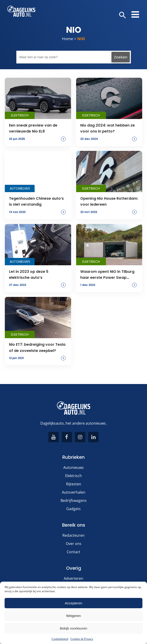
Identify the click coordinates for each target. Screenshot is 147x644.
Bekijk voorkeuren (73, 628)
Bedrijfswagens (74, 500)
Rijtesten (74, 484)
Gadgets (73, 509)
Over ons (74, 544)
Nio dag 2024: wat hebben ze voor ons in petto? (108, 128)
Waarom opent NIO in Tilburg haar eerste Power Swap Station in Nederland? (107, 275)
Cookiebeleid (60, 639)
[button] (123, 15)
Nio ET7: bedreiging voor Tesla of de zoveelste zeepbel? (37, 347)
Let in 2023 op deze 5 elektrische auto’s (29, 275)
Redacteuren (73, 535)
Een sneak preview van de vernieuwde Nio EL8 (33, 128)
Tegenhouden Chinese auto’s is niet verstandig (36, 201)
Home (68, 39)
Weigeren (74, 616)
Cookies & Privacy (82, 639)
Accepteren (74, 603)
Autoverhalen (74, 492)
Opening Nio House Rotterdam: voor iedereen (109, 201)
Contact (73, 552)
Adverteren (73, 578)
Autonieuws (73, 467)
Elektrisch (73, 476)
